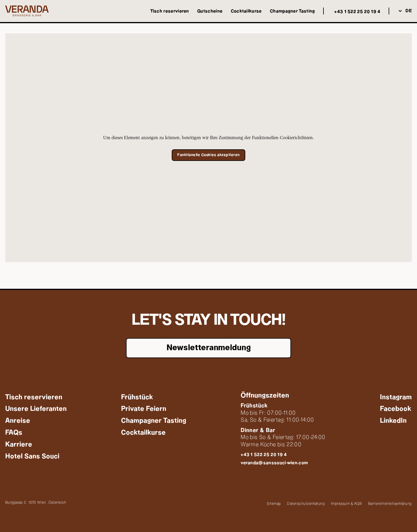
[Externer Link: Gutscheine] (210, 11)
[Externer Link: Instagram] (396, 397)
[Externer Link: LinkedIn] (393, 421)
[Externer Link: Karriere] (19, 444)
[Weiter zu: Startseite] (27, 11)
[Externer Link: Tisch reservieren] (170, 11)
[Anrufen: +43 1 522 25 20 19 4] (356, 12)
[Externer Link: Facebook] (396, 409)
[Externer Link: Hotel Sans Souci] (32, 456)
